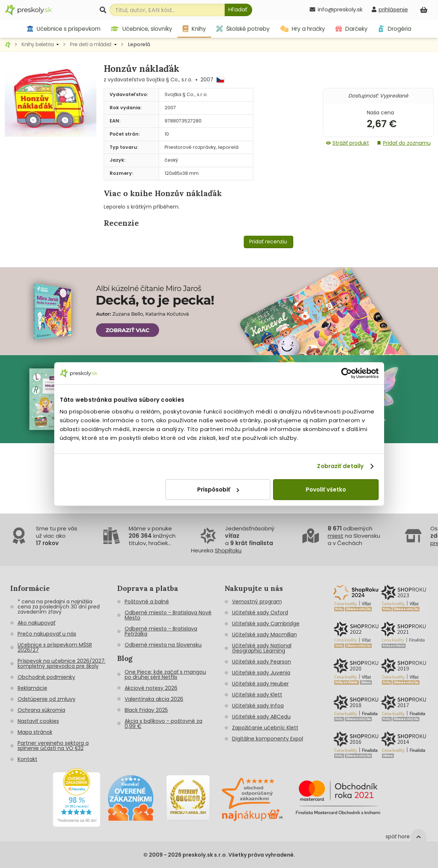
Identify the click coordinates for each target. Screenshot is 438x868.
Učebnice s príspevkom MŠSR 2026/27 (55, 647)
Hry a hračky (303, 29)
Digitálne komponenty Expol (268, 739)
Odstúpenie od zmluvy (47, 699)
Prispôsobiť (218, 490)
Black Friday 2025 (146, 710)
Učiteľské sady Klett (257, 695)
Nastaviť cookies (38, 721)
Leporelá (139, 44)
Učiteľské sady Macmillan (264, 635)
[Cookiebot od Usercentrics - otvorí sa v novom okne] (347, 373)
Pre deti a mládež (91, 44)
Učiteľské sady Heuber (260, 684)
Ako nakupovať (36, 623)
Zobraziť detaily (340, 466)
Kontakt (27, 759)
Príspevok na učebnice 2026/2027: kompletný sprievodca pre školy (62, 663)
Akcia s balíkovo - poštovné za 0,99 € (163, 724)
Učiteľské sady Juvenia (261, 673)
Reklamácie (32, 688)
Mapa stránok (35, 732)
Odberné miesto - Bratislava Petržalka (161, 631)
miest (336, 536)
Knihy (194, 29)
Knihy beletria (38, 44)
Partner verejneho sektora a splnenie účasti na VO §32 (53, 746)
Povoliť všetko (326, 490)
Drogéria (395, 29)
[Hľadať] (238, 10)
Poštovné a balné (147, 602)
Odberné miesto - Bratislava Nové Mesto (168, 615)
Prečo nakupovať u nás (47, 634)
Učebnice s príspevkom (64, 29)
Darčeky (351, 29)
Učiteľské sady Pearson (262, 662)
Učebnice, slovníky (141, 29)
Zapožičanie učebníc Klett (265, 728)
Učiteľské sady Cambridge (266, 624)
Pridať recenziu (268, 242)
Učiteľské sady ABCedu (261, 717)
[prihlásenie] (390, 9)
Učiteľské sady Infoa (258, 706)
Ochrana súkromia (41, 710)
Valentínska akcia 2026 (154, 699)
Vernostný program (257, 602)
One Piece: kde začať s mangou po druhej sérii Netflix (165, 674)
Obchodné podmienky (46, 677)
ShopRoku (228, 550)
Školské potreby (243, 29)
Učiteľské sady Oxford (260, 613)
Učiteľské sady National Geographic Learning (262, 648)
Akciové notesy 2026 (151, 688)
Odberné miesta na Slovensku (163, 645)
